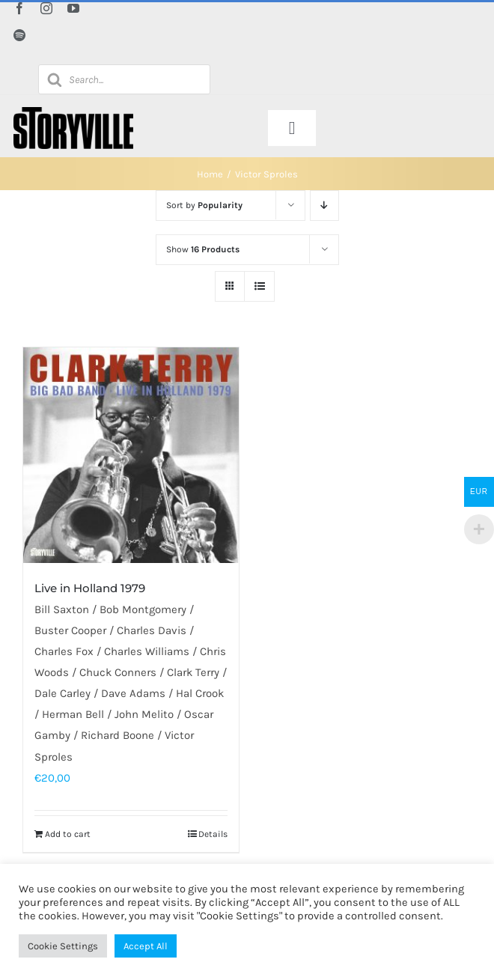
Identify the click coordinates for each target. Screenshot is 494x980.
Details (213, 834)
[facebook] (19, 8)
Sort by (204, 205)
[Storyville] (73, 112)
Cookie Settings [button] (63, 946)
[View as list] (259, 286)
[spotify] (19, 35)
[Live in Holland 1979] (131, 455)
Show (203, 249)
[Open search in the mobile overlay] (124, 79)
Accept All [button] (146, 946)
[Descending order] (324, 206)
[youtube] (73, 8)
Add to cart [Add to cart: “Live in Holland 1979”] (68, 834)
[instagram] (46, 8)
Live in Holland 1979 (90, 588)
